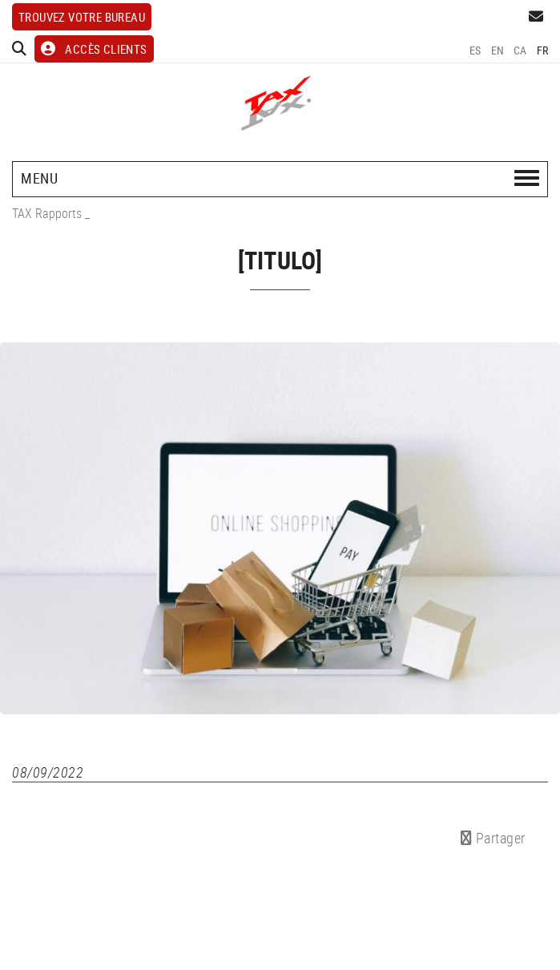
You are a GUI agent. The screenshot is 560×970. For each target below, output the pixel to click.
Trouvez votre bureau (82, 17)
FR (543, 50)
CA (520, 50)
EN (498, 50)
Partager (493, 838)
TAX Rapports (47, 213)
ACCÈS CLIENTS (94, 49)
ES (475, 50)
